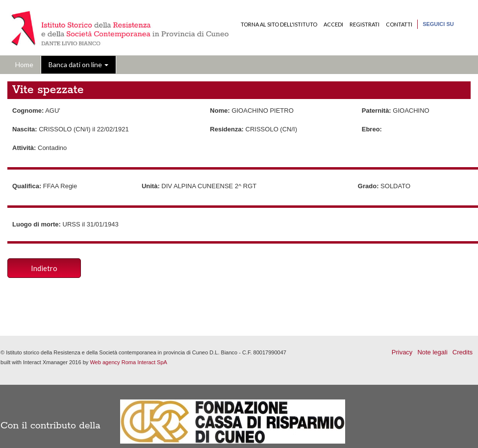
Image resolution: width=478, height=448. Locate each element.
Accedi (333, 24)
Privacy (402, 352)
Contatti (399, 24)
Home (24, 64)
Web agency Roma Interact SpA (128, 362)
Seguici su (438, 24)
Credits (463, 352)
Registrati (365, 24)
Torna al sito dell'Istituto (279, 24)
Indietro (44, 268)
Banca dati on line (78, 64)
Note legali (432, 352)
